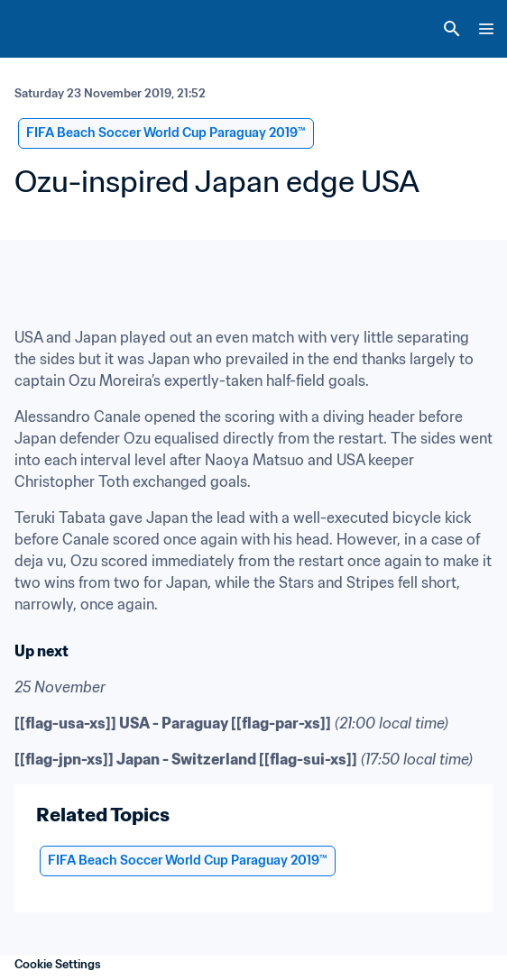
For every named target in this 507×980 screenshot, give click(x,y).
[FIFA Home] (48, 29)
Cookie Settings (58, 964)
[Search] (452, 29)
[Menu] (486, 29)
